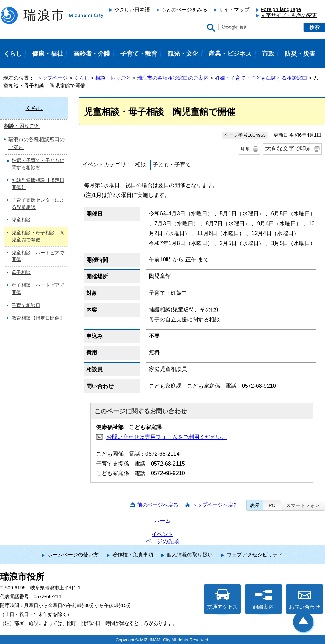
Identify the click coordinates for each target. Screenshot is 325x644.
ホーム (162, 521)
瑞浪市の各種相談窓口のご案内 (173, 78)
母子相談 (21, 273)
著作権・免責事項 (133, 555)
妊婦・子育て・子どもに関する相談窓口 (261, 78)
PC (272, 505)
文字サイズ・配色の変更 (289, 15)
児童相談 (21, 220)
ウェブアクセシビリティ (255, 555)
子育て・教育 (139, 54)
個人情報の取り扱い (190, 555)
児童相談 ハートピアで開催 (38, 256)
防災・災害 (300, 54)
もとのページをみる (184, 9)
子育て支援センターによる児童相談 (38, 204)
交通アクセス (222, 600)
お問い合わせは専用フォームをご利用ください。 (167, 437)
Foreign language (281, 9)
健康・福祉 (48, 54)
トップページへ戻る (215, 505)
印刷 (246, 149)
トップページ (52, 78)
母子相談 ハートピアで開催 (38, 289)
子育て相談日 (26, 305)
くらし (82, 78)
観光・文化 (183, 54)
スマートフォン (303, 505)
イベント (162, 534)
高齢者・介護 (92, 54)
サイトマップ (234, 9)
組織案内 (263, 600)
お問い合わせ (304, 600)
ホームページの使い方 (73, 555)
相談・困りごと (113, 78)
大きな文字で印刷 (288, 149)
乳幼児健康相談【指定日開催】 (38, 184)
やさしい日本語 (132, 9)
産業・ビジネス (230, 54)
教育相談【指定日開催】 (38, 318)
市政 (268, 54)
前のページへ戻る (158, 505)
